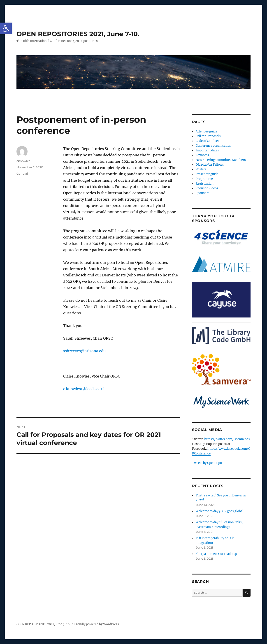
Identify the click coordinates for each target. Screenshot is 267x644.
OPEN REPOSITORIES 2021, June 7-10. (78, 34)
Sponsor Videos (207, 188)
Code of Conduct (207, 141)
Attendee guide (206, 131)
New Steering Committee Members (221, 160)
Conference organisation (214, 146)
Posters (201, 169)
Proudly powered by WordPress (97, 624)
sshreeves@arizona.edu (84, 351)
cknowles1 (24, 161)
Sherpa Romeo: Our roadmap (216, 554)
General (22, 174)
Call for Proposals (208, 136)
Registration (205, 184)
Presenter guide (207, 174)
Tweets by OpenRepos (208, 463)
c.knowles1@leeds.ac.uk (84, 389)
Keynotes (202, 155)
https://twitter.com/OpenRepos (227, 439)
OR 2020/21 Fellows (210, 165)
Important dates (207, 150)
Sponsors (203, 193)
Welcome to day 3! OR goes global (219, 511)
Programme (204, 179)
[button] (6, 28)
